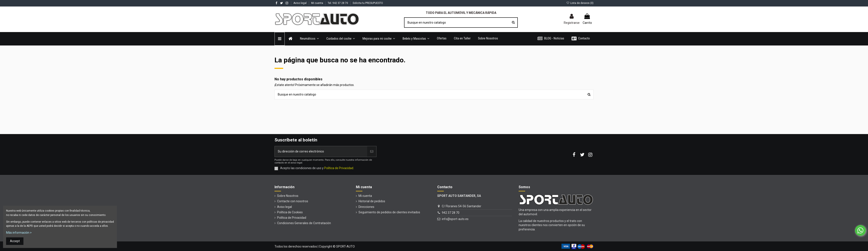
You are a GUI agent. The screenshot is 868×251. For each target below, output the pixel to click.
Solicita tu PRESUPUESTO (368, 3)
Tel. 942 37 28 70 (338, 3)
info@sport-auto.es (455, 219)
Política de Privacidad (292, 218)
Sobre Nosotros (288, 196)
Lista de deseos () (580, 3)
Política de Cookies (290, 212)
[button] (341, 39)
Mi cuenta (317, 3)
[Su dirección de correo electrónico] (321, 151)
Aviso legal (300, 3)
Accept (15, 241)
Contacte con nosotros (293, 201)
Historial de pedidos (372, 201)
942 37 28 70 (451, 213)
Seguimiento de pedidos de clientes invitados (389, 212)
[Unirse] (372, 151)
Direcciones (366, 207)
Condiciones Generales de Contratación (304, 223)
